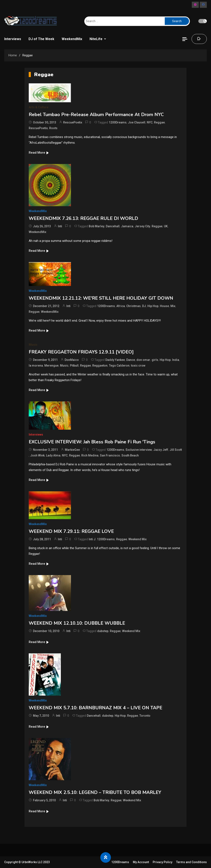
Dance (131, 360)
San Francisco (110, 455)
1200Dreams (118, 122)
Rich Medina (90, 455)
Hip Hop (153, 306)
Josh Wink (37, 455)
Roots (53, 128)
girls (155, 360)
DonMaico (72, 360)
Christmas (133, 306)
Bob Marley (97, 226)
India (176, 360)
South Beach (130, 455)
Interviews (13, 39)
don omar (143, 360)
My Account (141, 862)
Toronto (145, 716)
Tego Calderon (119, 366)
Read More (39, 153)
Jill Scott (176, 450)
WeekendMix (72, 39)
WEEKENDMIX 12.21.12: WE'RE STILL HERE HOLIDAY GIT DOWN (101, 298)
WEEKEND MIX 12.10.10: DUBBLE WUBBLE (77, 623)
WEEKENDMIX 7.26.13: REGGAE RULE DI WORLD (83, 218)
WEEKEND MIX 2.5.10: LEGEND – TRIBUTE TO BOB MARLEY (95, 792)
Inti (60, 226)
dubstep (103, 631)
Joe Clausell (137, 122)
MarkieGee (72, 450)
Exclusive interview (139, 450)
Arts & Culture (39, 107)
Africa (121, 306)
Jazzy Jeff (161, 450)
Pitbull (74, 366)
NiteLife (96, 39)
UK (166, 226)
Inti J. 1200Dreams (102, 539)
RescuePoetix (73, 122)
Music (33, 345)
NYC (150, 122)
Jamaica (127, 226)
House (164, 306)
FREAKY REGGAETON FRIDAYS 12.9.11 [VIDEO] (81, 352)
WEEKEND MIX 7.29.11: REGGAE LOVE (71, 531)
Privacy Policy (163, 862)
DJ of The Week (41, 39)
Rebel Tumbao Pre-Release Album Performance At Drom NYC (96, 115)
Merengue (51, 366)
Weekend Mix (137, 539)
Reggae (159, 122)
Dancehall (113, 226)
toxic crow (138, 366)
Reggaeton (100, 366)
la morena (36, 366)
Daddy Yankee (115, 360)
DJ (144, 306)
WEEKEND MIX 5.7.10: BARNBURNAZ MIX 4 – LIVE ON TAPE (95, 708)
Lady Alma (53, 455)
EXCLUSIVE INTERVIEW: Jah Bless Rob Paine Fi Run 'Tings (92, 442)
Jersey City (142, 226)
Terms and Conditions (191, 862)
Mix (173, 306)
